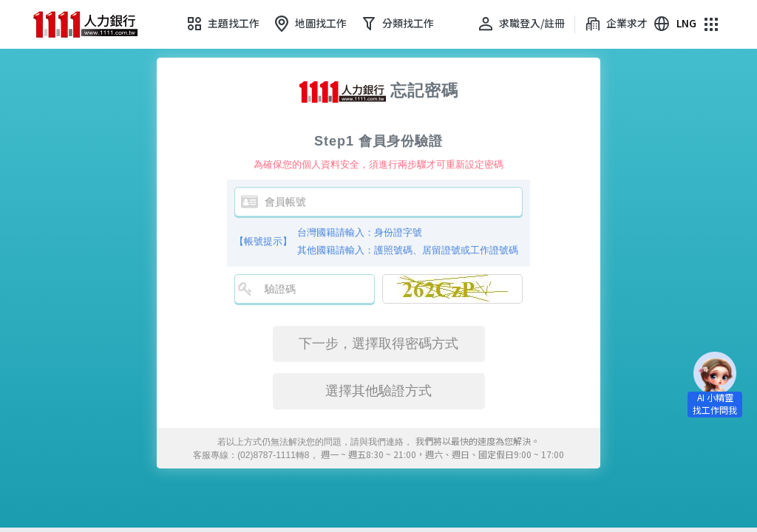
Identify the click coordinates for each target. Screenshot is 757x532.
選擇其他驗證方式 (378, 391)
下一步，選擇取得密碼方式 (378, 344)
